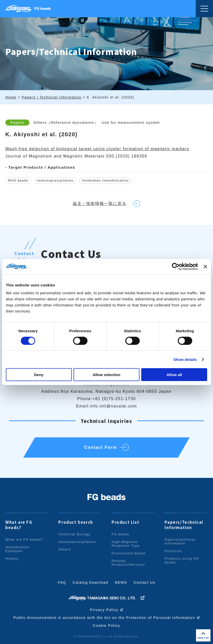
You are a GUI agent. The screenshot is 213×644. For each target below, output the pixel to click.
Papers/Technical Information (184, 525)
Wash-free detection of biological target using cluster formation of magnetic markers (97, 149)
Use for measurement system (131, 123)
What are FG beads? (19, 525)
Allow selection (106, 375)
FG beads (120, 534)
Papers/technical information (180, 541)
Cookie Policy (106, 626)
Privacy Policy (104, 610)
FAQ (62, 582)
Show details (185, 359)
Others (65, 549)
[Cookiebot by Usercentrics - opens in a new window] (176, 266)
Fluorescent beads (129, 553)
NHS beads (18, 181)
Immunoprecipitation (55, 181)
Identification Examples (17, 549)
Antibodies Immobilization (106, 181)
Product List (125, 522)
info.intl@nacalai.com (113, 406)
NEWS (121, 582)
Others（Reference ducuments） (66, 123)
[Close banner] (205, 266)
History (12, 559)
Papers (17, 123)
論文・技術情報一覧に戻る (100, 204)
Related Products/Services (128, 563)
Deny (39, 375)
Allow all (174, 375)
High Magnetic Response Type (126, 544)
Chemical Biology (74, 534)
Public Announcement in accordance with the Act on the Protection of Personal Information (104, 618)
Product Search (76, 522)
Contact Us (144, 582)
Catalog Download (91, 582)
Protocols (173, 551)
